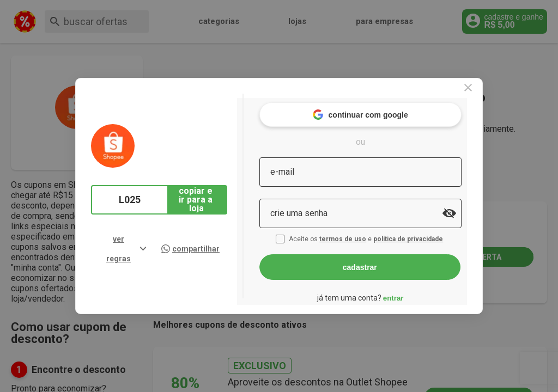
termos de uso (365, 233)
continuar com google (381, 109)
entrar (414, 292)
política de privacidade (430, 233)
